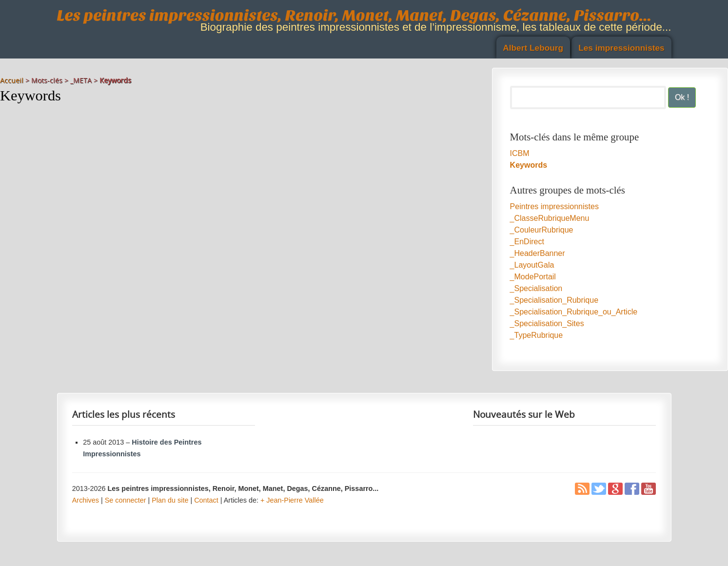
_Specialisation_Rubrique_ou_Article (574, 312)
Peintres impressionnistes (554, 206)
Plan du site (170, 500)
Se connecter (126, 500)
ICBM (520, 153)
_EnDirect (527, 242)
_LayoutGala (532, 265)
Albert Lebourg (533, 48)
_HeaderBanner (538, 253)
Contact (206, 500)
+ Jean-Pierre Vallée (292, 500)
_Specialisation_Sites (547, 323)
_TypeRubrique (537, 335)
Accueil (12, 80)
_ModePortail (533, 277)
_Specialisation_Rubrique (554, 300)
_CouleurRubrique (542, 230)
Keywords (529, 165)
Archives (86, 500)
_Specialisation (536, 288)
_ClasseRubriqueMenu (550, 218)
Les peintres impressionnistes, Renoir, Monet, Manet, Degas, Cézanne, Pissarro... (354, 15)
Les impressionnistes (621, 48)
